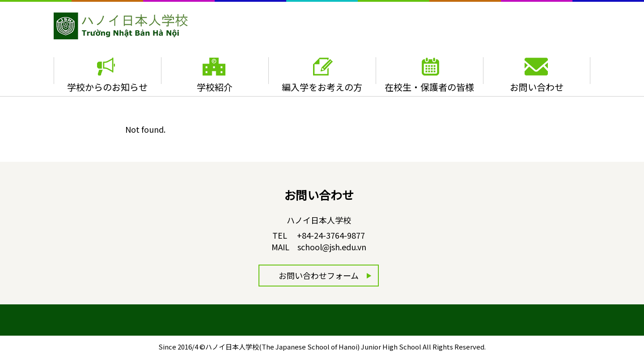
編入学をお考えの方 (322, 87)
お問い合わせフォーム (319, 275)
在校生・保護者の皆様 (429, 87)
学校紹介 (215, 87)
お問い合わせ (537, 87)
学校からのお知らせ (107, 87)
